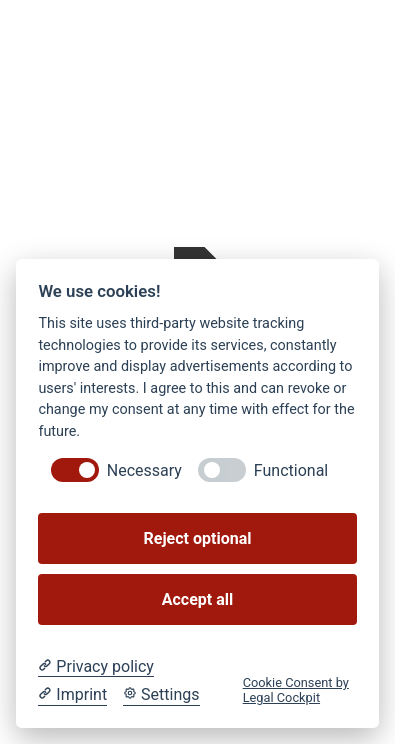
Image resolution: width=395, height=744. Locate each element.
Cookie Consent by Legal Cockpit (296, 690)
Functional (291, 470)
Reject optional (198, 538)
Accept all (197, 599)
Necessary (144, 470)
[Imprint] (72, 695)
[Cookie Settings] (161, 695)
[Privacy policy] (95, 667)
